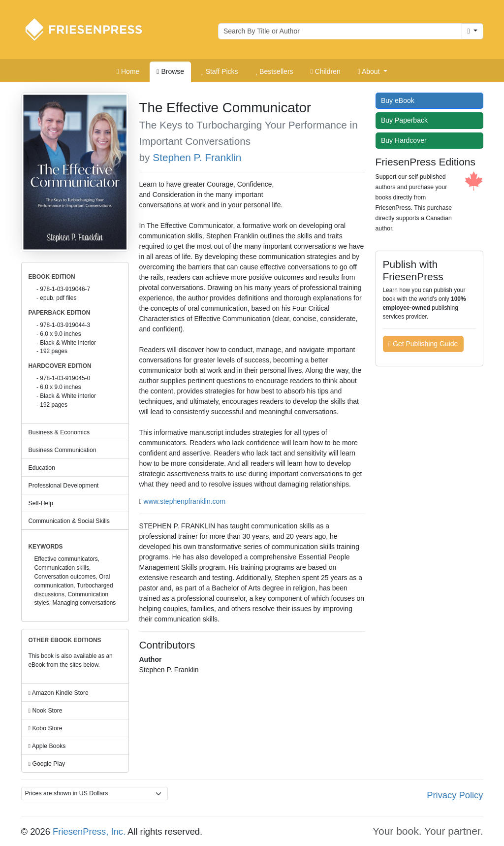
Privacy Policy (455, 795)
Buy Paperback (407, 120)
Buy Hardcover (406, 140)
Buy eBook (400, 100)
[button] (373, 72)
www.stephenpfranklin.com (185, 501)
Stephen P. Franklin (197, 157)
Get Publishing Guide (423, 344)
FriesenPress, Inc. (89, 831)
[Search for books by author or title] (340, 32)
